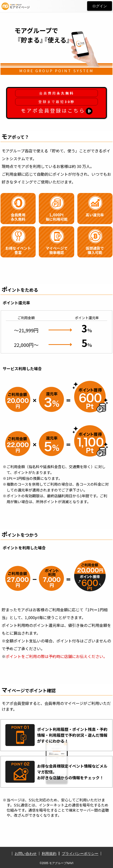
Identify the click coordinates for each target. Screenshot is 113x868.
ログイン (100, 6)
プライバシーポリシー (80, 854)
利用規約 (49, 854)
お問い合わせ (26, 854)
